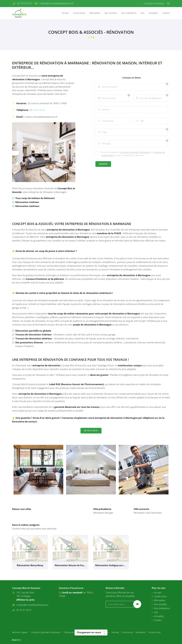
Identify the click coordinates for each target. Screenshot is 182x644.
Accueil (65, 13)
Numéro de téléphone (149, 98)
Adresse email (106, 98)
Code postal (106, 121)
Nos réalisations (129, 13)
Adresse (104, 110)
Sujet (102, 132)
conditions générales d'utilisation (135, 152)
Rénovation (95, 13)
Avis (143, 13)
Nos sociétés (111, 13)
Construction (79, 13)
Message (104, 144)
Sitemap (115, 632)
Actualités (154, 13)
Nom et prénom (107, 87)
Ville (140, 121)
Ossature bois (154, 632)
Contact (166, 13)
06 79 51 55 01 (38, 110)
